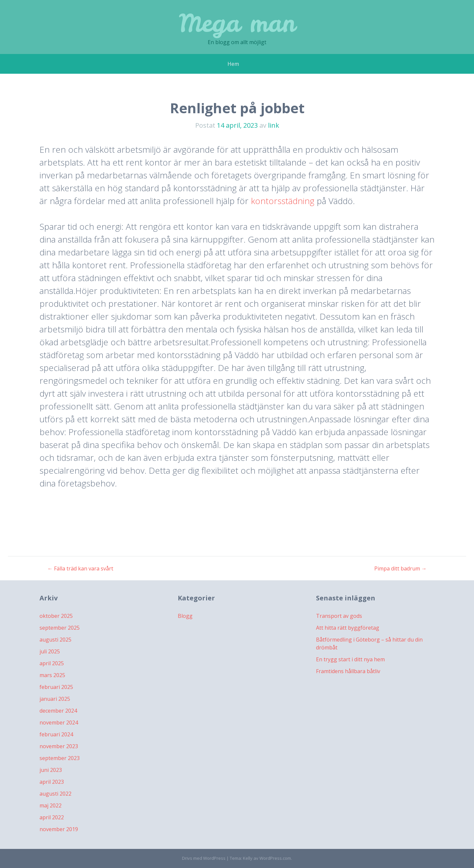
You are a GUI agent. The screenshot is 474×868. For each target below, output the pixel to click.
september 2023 (60, 758)
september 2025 (60, 628)
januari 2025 (55, 699)
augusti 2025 (55, 640)
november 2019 (59, 829)
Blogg (185, 616)
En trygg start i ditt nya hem (350, 659)
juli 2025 (50, 651)
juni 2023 (51, 770)
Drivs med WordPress (204, 858)
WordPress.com (275, 858)
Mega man (237, 23)
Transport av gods (339, 616)
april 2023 (52, 782)
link (274, 125)
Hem (233, 64)
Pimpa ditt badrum (400, 568)
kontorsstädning (283, 201)
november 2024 (59, 723)
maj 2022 (51, 805)
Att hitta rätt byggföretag (348, 628)
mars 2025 (52, 675)
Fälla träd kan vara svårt (80, 568)
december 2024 (58, 711)
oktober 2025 (56, 616)
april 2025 (52, 663)
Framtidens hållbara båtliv (348, 671)
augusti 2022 (55, 794)
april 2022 (52, 817)
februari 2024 (56, 734)
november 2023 (59, 746)
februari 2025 (56, 687)
